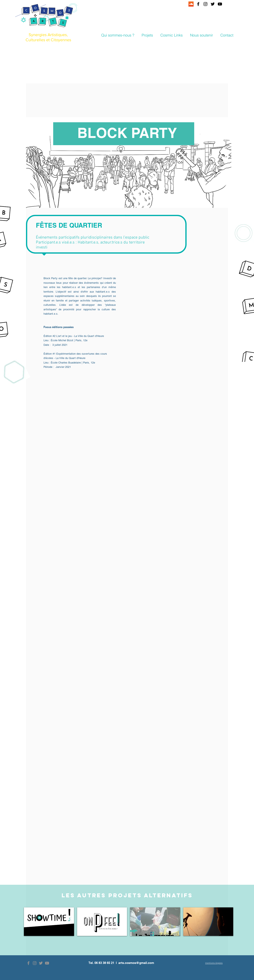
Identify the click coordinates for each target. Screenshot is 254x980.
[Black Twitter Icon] (213, 4)
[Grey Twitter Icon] (41, 963)
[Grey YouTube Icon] (47, 963)
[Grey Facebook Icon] (28, 963)
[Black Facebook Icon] (198, 4)
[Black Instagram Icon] (205, 4)
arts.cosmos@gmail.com (136, 963)
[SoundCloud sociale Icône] (191, 4)
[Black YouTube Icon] (220, 4)
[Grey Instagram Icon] (35, 963)
